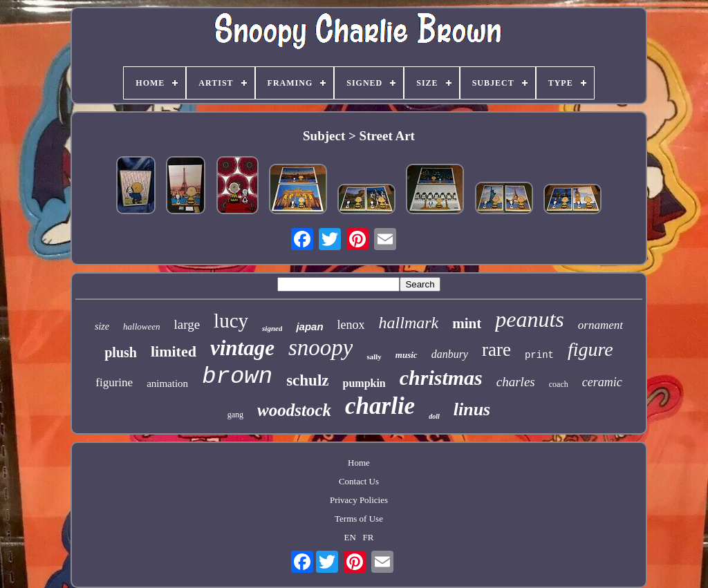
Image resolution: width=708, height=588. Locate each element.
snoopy (321, 348)
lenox (351, 325)
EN (350, 537)
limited (174, 351)
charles (516, 382)
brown (237, 377)
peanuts (530, 319)
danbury (450, 354)
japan (309, 326)
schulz (307, 380)
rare (496, 350)
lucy (231, 321)
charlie (380, 406)
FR (369, 537)
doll (434, 416)
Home (359, 463)
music (407, 355)
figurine (114, 382)
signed (272, 328)
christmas (441, 378)
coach (559, 384)
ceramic (602, 382)
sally (374, 357)
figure (590, 349)
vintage (242, 348)
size (102, 326)
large (187, 324)
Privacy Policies (359, 500)
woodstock (294, 410)
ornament (600, 325)
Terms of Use (359, 519)
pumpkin (364, 383)
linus (472, 409)
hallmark (409, 323)
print (539, 355)
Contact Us (359, 481)
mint (467, 323)
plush (121, 352)
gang (235, 415)
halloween (141, 326)
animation (167, 383)
